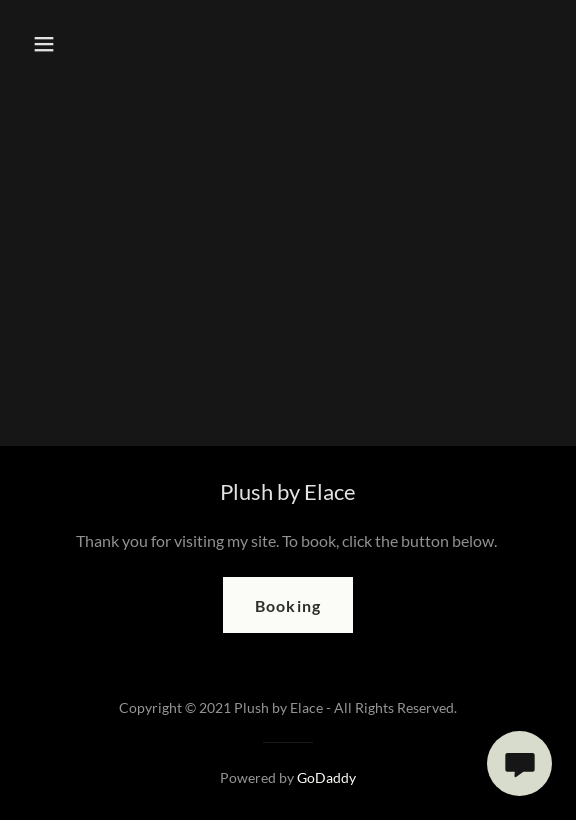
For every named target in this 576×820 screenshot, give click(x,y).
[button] (59, 44)
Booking (287, 605)
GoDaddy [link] (326, 777)
